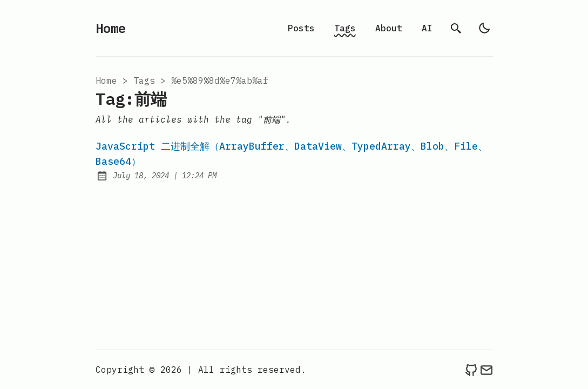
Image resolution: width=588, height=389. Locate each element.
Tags (345, 28)
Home (111, 28)
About (389, 28)
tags (144, 81)
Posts (301, 28)
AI (427, 28)
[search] (456, 28)
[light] (484, 28)
